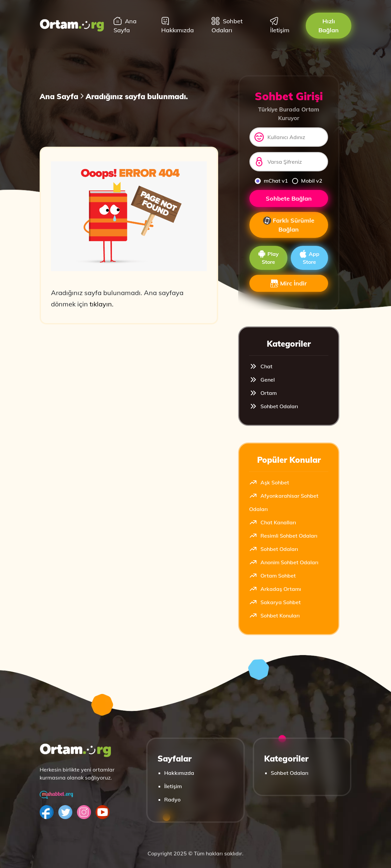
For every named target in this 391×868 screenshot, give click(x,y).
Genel (262, 380)
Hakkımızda (178, 25)
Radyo (172, 799)
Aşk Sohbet (269, 482)
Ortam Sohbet (272, 576)
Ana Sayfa (125, 25)
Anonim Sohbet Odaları (284, 562)
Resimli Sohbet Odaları (283, 536)
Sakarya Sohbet (275, 602)
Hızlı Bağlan (329, 26)
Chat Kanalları (273, 522)
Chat (261, 366)
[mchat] (258, 181)
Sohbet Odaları (227, 25)
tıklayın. (102, 304)
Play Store (268, 258)
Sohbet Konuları (274, 615)
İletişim (280, 25)
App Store (309, 258)
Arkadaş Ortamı (275, 589)
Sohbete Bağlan (289, 198)
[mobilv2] (295, 181)
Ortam (263, 393)
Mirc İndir (289, 283)
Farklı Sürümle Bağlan (289, 225)
